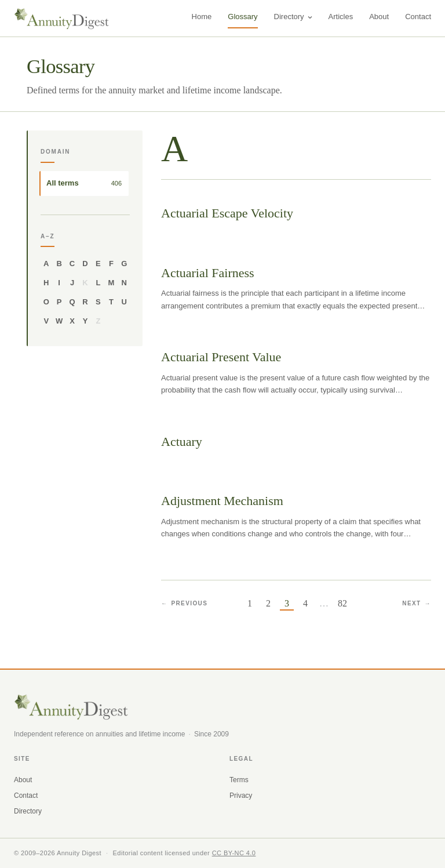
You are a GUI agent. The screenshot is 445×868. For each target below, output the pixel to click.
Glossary (242, 17)
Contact (418, 17)
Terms (239, 780)
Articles (341, 17)
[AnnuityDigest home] (62, 19)
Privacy (241, 796)
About (379, 17)
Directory (293, 17)
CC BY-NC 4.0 (234, 853)
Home (202, 17)
